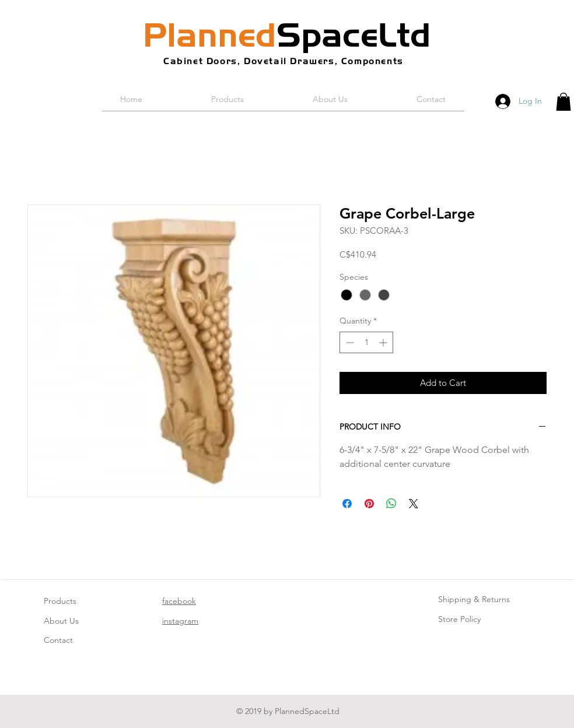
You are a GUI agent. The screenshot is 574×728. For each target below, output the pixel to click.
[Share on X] (414, 504)
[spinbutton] (366, 342)
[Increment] (384, 342)
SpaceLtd (287, 35)
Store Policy (459, 619)
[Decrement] (349, 342)
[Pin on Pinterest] (369, 504)
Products (60, 601)
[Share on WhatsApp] (391, 504)
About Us (61, 621)
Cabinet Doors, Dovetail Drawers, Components (283, 61)
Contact (58, 640)
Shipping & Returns (474, 599)
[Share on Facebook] (347, 504)
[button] (563, 102)
